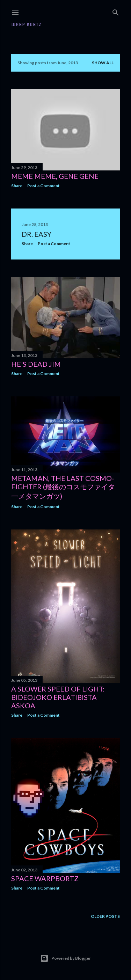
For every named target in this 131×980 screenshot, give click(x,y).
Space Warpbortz (45, 878)
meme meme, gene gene (55, 176)
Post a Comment (43, 186)
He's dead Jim (36, 364)
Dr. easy (37, 234)
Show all (103, 63)
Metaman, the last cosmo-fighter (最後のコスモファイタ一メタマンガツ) (63, 487)
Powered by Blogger (65, 958)
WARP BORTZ (26, 24)
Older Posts (105, 916)
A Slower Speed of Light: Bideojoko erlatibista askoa (58, 697)
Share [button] (17, 186)
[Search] (116, 11)
